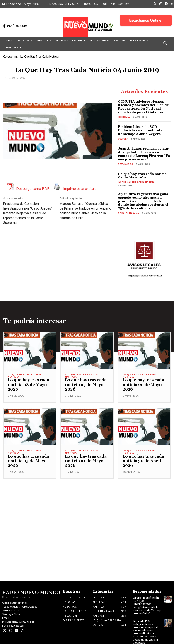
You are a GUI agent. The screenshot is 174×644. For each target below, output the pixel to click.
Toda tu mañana (128, 212)
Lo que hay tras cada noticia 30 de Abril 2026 (143, 460)
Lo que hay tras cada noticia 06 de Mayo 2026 (143, 384)
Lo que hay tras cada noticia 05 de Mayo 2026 (28, 460)
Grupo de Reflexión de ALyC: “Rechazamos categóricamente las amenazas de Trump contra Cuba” (147, 603)
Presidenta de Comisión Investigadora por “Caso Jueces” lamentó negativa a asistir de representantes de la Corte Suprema (28, 213)
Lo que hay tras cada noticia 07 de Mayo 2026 (85, 384)
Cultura (123, 138)
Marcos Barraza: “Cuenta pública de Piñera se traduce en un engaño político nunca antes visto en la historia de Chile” (85, 211)
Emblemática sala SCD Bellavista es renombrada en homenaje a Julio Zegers (144, 130)
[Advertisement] (87, 509)
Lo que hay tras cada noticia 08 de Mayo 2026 (143, 175)
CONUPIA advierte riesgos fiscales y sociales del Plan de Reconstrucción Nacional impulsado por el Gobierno (142, 107)
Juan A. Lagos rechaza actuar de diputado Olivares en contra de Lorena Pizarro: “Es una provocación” (144, 153)
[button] (165, 44)
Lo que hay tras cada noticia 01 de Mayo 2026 (85, 460)
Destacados (125, 163)
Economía (124, 117)
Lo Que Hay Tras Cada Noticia (40, 57)
